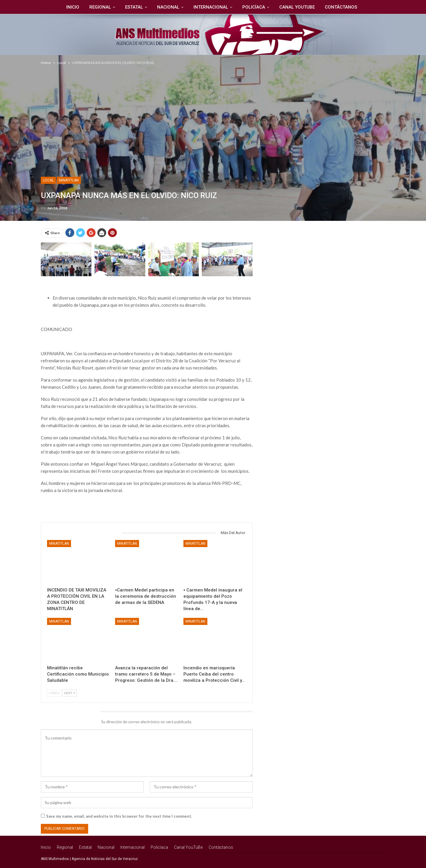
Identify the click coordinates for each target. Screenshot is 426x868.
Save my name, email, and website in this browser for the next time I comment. (119, 816)
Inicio (70, 7)
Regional (98, 7)
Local (48, 180)
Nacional (168, 7)
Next (70, 693)
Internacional (211, 7)
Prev (54, 693)
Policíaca (255, 7)
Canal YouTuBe (299, 7)
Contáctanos (344, 7)
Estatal (133, 7)
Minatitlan (69, 180)
